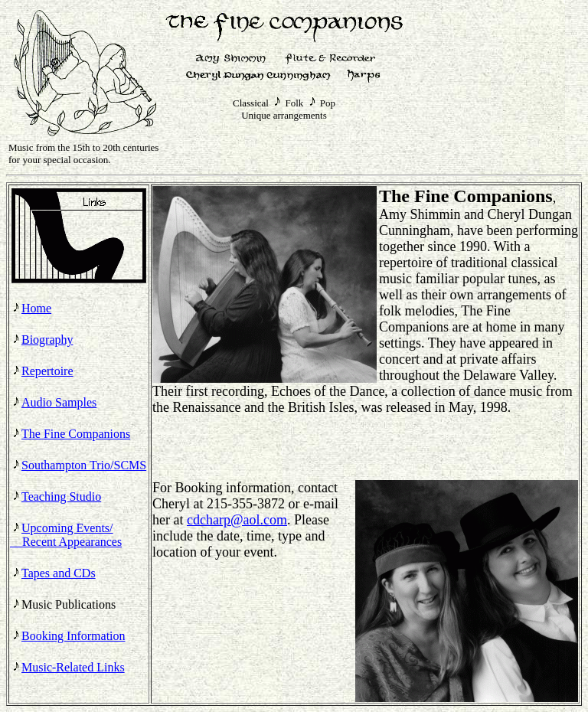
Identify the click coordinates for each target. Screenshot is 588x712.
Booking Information (73, 636)
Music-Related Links (73, 667)
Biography (47, 340)
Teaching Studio (61, 496)
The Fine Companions (76, 434)
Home (36, 308)
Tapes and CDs (59, 573)
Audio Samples (59, 402)
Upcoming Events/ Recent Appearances (66, 535)
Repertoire (47, 371)
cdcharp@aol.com (237, 520)
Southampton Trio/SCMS (84, 465)
